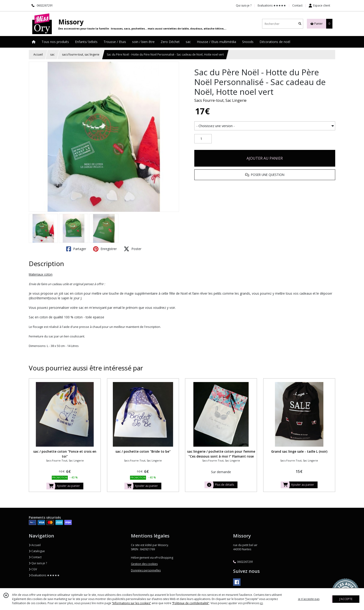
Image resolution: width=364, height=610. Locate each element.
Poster (133, 249)
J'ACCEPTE (346, 599)
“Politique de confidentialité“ (191, 603)
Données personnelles (146, 570)
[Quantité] (203, 139)
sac (52, 54)
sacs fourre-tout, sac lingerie (81, 54)
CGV (33, 569)
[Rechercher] (300, 24)
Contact (297, 5)
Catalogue (37, 551)
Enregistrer (105, 249)
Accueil (38, 54)
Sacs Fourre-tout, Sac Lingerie (220, 100)
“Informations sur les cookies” (131, 603)
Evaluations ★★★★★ (44, 575)
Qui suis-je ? (38, 563)
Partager (76, 249)
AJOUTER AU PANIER (265, 158)
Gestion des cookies (144, 564)
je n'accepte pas (309, 599)
